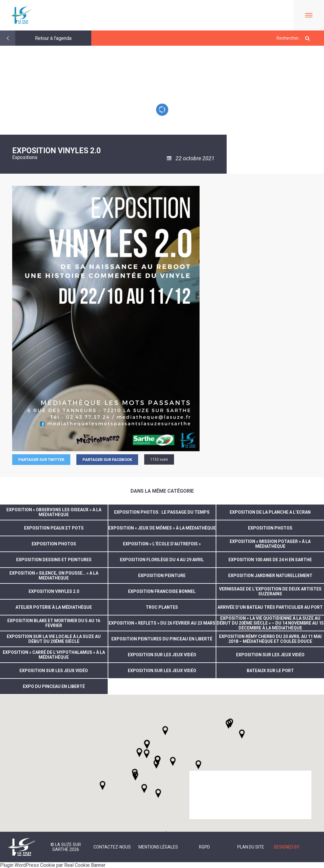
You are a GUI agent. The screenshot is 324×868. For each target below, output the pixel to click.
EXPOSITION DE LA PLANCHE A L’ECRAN (270, 512)
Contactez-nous (112, 847)
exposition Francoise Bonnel (162, 591)
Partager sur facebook (107, 460)
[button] (173, 761)
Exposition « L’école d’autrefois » (162, 544)
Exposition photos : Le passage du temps (162, 512)
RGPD (204, 847)
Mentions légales (158, 847)
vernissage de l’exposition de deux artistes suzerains (270, 591)
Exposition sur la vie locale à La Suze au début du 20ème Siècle (54, 639)
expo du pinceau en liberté (54, 686)
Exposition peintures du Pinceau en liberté (162, 639)
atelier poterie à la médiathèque (54, 607)
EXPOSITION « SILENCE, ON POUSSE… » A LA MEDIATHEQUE (54, 576)
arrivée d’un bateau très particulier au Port (270, 607)
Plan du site (251, 847)
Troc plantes (162, 607)
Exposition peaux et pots (54, 528)
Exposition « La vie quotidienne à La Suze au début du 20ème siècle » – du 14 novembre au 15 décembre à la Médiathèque (270, 623)
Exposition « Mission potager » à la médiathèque (270, 544)
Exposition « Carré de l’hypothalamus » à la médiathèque (54, 655)
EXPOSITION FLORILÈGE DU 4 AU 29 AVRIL (162, 560)
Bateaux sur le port (270, 671)
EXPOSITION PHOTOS (270, 528)
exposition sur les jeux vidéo (162, 655)
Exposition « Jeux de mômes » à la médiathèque (162, 528)
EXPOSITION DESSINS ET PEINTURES (54, 560)
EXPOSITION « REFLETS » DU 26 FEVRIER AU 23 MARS (162, 623)
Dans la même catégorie (162, 491)
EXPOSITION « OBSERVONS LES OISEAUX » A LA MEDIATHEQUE (54, 512)
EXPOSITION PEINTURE (162, 576)
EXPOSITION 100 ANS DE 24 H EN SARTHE (270, 560)
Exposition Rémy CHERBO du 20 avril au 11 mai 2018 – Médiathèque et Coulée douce (270, 639)
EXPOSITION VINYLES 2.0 (54, 591)
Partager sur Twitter (41, 460)
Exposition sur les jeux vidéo (162, 671)
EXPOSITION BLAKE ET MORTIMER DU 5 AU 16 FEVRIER (54, 623)
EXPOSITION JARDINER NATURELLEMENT (270, 576)
